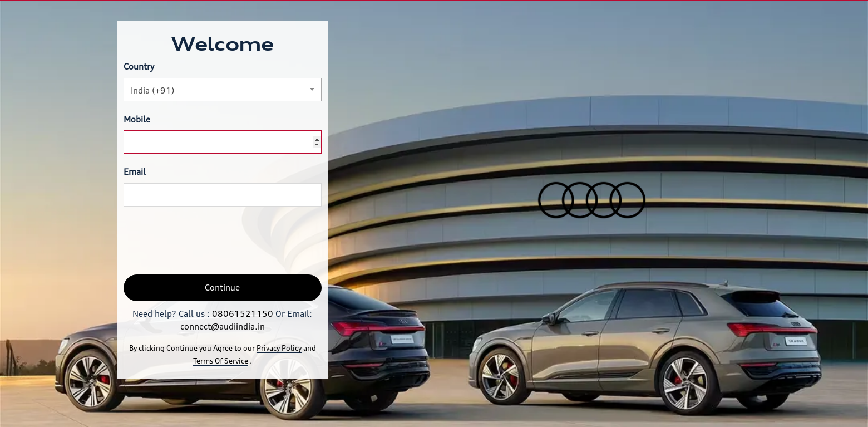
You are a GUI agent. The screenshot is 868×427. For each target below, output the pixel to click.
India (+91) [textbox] (153, 90)
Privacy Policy (279, 348)
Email (135, 172)
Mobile (137, 119)
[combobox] (223, 90)
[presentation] (208, 241)
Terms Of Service (221, 361)
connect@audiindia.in (223, 327)
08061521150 (243, 314)
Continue (222, 288)
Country (139, 67)
